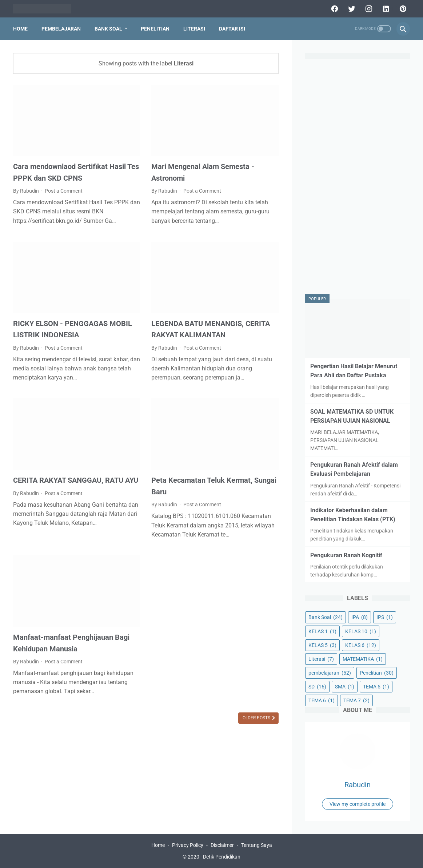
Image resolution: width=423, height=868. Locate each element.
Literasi (321, 659)
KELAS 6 (361, 645)
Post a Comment (64, 191)
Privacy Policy (188, 845)
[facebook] (334, 9)
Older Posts (257, 718)
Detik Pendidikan (222, 857)
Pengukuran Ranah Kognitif (346, 555)
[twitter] (351, 9)
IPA (360, 617)
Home (20, 29)
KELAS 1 (322, 631)
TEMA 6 (322, 700)
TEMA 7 (356, 700)
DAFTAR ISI (232, 29)
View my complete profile (358, 804)
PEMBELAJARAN (61, 29)
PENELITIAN (155, 29)
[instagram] (368, 9)
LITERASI (194, 29)
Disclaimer (222, 845)
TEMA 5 (376, 687)
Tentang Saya (257, 845)
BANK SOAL (108, 29)
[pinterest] (402, 9)
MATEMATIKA (363, 659)
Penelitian (377, 673)
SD (317, 687)
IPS (385, 617)
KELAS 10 (361, 631)
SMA (345, 687)
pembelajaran (330, 673)
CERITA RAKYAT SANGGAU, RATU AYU (76, 480)
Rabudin (358, 785)
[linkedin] (385, 9)
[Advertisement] (357, 177)
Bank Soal (326, 617)
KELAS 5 (322, 645)
